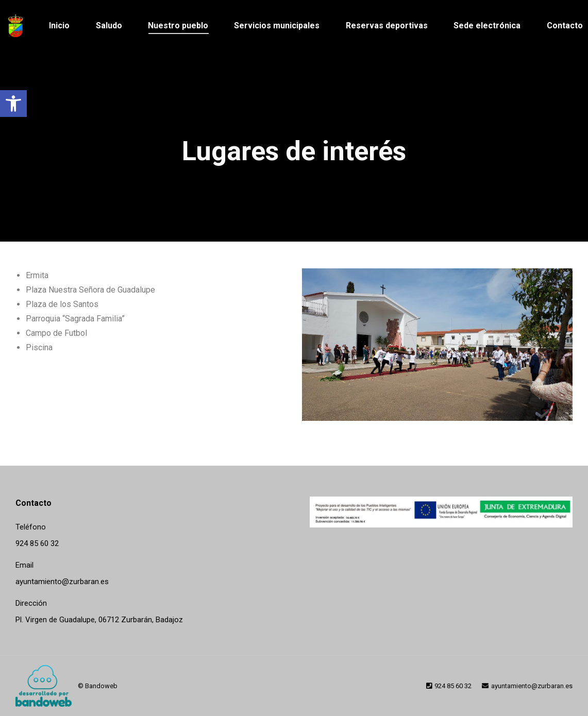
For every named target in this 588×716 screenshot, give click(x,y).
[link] (13, 104)
